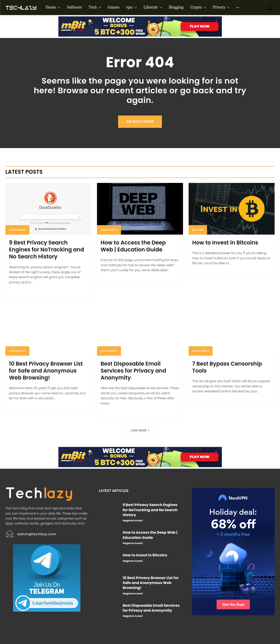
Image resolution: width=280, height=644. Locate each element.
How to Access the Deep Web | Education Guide (133, 246)
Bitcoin (198, 230)
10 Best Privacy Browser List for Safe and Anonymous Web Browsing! (46, 371)
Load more (140, 430)
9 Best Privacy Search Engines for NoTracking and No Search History (46, 250)
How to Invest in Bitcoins (225, 243)
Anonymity (17, 230)
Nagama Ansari (133, 520)
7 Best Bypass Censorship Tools (227, 367)
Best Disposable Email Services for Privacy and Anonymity (133, 371)
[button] (268, 8)
